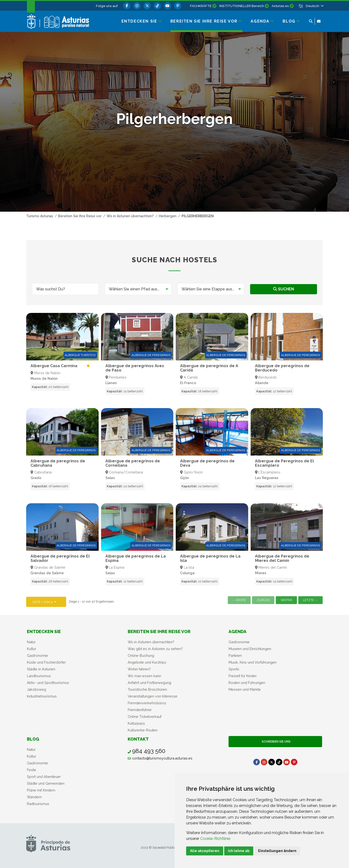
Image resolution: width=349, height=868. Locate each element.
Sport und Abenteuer (44, 777)
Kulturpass (136, 723)
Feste (32, 770)
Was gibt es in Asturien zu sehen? (155, 649)
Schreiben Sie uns (275, 741)
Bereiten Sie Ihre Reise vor (159, 632)
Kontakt (138, 739)
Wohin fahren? (139, 669)
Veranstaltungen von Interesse (153, 696)
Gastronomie (37, 655)
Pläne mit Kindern (41, 790)
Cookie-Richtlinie (215, 839)
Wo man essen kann (144, 676)
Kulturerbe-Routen (143, 730)
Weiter (286, 600)
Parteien (235, 655)
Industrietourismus (42, 696)
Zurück (263, 600)
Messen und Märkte (245, 689)
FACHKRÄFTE (201, 6)
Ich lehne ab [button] (239, 851)
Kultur (32, 649)
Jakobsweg (36, 689)
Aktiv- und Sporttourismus (48, 683)
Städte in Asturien (41, 669)
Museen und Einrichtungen (250, 649)
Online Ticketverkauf (145, 717)
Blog (33, 739)
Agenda (238, 632)
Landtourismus (39, 676)
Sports (234, 669)
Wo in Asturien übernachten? (151, 642)
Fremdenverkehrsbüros (147, 703)
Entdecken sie (44, 632)
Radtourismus (38, 804)
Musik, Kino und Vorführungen (253, 662)
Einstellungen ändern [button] (277, 851)
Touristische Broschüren (147, 689)
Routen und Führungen (247, 683)
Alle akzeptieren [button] (205, 851)
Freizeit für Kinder (243, 676)
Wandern (34, 797)
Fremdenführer (140, 710)
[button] (314, 6)
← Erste (239, 600)
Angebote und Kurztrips (147, 662)
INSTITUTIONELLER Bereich (242, 6)
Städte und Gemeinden (46, 783)
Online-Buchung (141, 655)
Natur (31, 642)
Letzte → (310, 600)
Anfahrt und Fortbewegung (149, 683)
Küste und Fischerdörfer (46, 662)
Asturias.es (280, 6)
